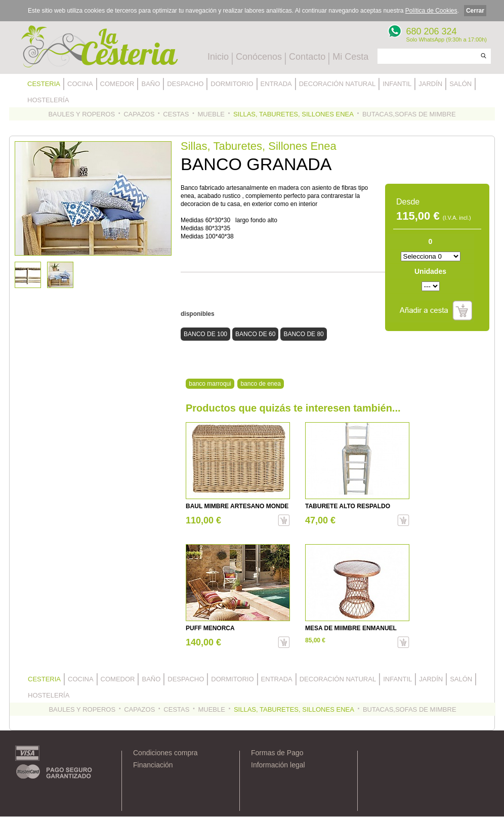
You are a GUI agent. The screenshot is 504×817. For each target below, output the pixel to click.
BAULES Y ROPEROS (81, 114)
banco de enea (260, 384)
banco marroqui (210, 384)
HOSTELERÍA (48, 100)
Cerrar (475, 11)
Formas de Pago (277, 753)
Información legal (278, 765)
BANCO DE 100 (205, 334)
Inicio (218, 57)
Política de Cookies (431, 11)
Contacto (307, 57)
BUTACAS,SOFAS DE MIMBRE (409, 114)
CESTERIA (44, 84)
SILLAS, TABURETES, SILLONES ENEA (293, 114)
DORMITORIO (232, 84)
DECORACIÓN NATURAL (337, 84)
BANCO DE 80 (303, 334)
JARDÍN (430, 84)
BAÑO (151, 84)
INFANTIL (397, 84)
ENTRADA (276, 84)
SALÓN (460, 84)
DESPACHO (185, 84)
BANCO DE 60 (255, 334)
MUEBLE (211, 114)
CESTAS (176, 114)
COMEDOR (117, 84)
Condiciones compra (165, 753)
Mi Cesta (350, 57)
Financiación (153, 765)
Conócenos (259, 57)
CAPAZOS (139, 114)
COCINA (80, 84)
